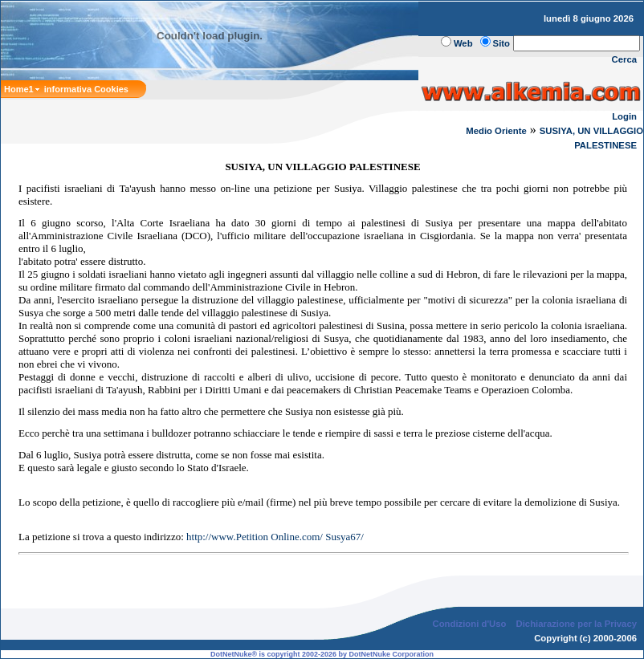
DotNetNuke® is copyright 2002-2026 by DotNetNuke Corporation (322, 654)
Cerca (625, 59)
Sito (501, 43)
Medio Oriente (496, 131)
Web (463, 43)
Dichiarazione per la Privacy (577, 624)
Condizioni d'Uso (469, 624)
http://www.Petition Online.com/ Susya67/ (275, 537)
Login (624, 116)
